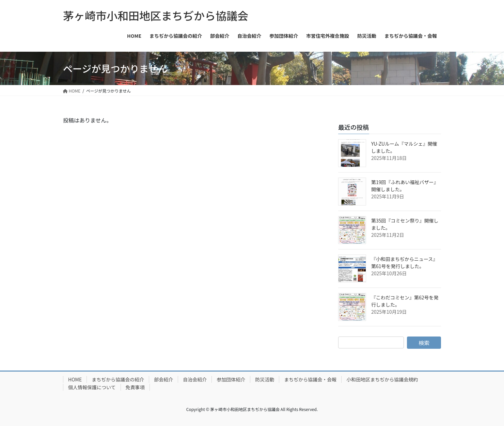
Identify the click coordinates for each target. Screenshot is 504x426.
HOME (75, 379)
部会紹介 (163, 379)
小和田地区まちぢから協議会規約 (382, 379)
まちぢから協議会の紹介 (118, 379)
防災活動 (265, 379)
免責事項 (135, 387)
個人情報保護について (92, 387)
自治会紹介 (195, 379)
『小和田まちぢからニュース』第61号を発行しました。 (404, 263)
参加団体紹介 (231, 379)
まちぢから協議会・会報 (310, 379)
